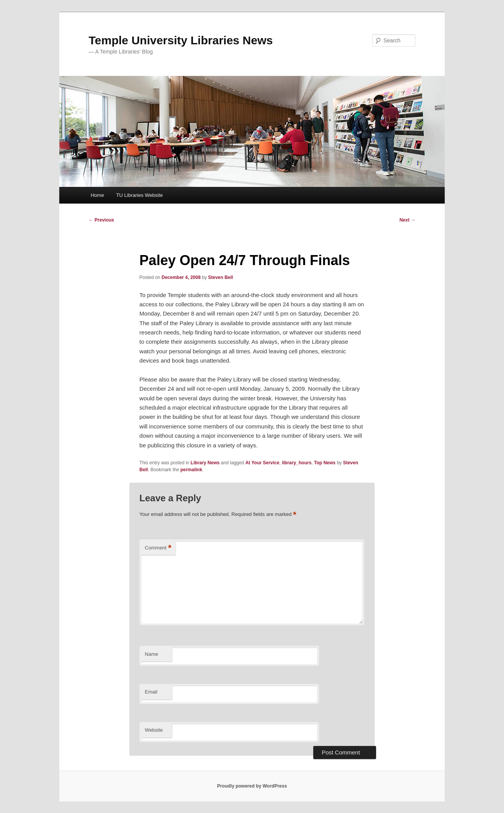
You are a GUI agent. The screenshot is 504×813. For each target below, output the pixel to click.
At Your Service (262, 463)
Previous (101, 220)
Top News (325, 463)
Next (407, 220)
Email (151, 692)
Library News (205, 463)
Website (154, 730)
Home (97, 195)
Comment (158, 548)
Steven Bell (221, 277)
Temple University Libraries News (181, 40)
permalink (191, 470)
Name (152, 654)
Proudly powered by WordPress (252, 786)
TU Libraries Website (139, 195)
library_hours (297, 463)
